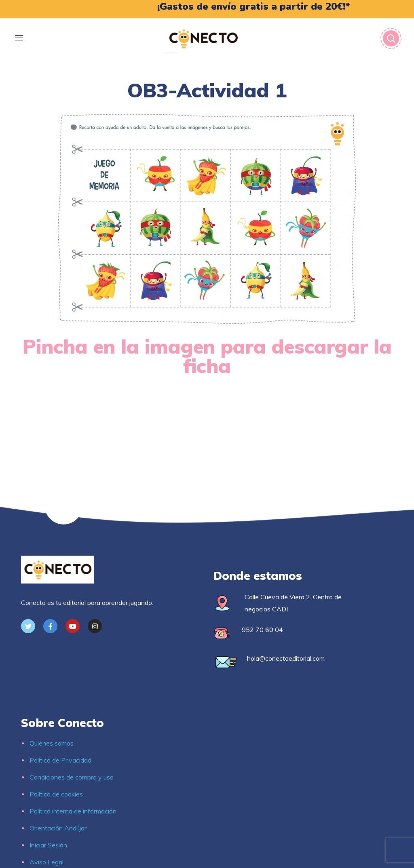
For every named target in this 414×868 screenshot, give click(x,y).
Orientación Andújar (58, 828)
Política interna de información (73, 811)
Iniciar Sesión (48, 845)
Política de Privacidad (60, 760)
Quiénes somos (52, 743)
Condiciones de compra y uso (72, 777)
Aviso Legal (46, 862)
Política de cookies (56, 794)
